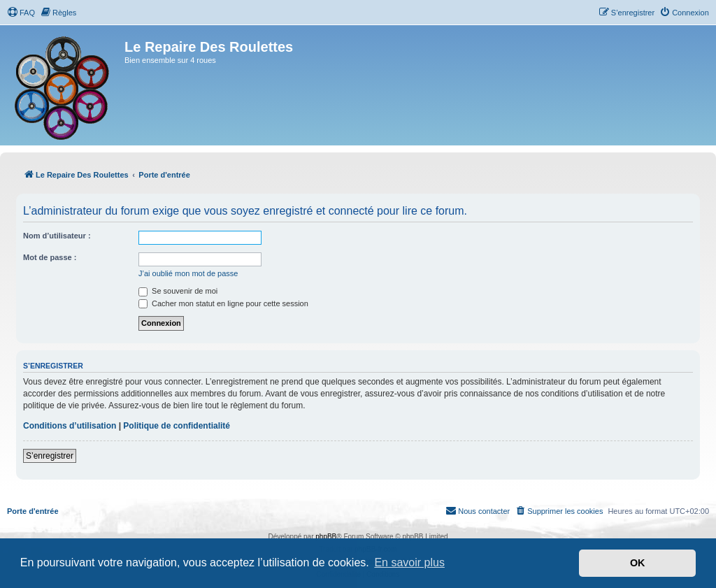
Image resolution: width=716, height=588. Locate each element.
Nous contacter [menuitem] (478, 510)
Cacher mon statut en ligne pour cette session (223, 303)
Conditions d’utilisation (70, 426)
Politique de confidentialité (177, 426)
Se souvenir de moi (178, 291)
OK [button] (638, 563)
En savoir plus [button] (409, 562)
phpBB (326, 537)
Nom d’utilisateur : (57, 236)
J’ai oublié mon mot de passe (188, 273)
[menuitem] (21, 13)
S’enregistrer (50, 456)
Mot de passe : (50, 257)
